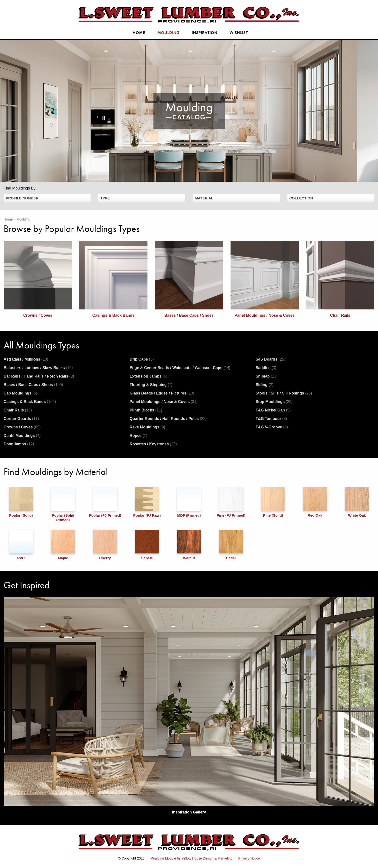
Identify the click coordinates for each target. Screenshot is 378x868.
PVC (21, 545)
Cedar (231, 545)
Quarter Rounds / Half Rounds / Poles (168, 419)
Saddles (266, 368)
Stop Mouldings (274, 402)
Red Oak (315, 502)
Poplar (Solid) (21, 502)
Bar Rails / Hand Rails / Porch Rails (39, 376)
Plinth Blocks (146, 410)
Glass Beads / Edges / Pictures (162, 393)
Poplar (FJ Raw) (147, 502)
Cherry (105, 545)
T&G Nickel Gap (273, 410)
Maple (63, 545)
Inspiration (205, 33)
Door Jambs (19, 444)
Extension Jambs (148, 376)
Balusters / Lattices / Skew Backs (38, 368)
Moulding (169, 33)
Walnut (189, 545)
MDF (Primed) (189, 502)
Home (139, 33)
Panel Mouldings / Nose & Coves (164, 402)
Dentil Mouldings (22, 436)
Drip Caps (142, 359)
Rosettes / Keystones (153, 444)
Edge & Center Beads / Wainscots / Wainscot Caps (180, 368)
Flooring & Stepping (151, 385)
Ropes (138, 436)
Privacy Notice (249, 858)
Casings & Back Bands (30, 402)
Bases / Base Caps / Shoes (33, 385)
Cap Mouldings (20, 393)
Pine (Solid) (273, 502)
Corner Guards (21, 419)
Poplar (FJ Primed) (105, 502)
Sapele (147, 545)
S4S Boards (271, 359)
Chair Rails (18, 410)
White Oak (357, 502)
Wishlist (239, 33)
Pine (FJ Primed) (231, 502)
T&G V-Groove (272, 427)
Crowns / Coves (22, 427)
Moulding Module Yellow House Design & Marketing (191, 858)
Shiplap (267, 376)
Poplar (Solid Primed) (63, 505)
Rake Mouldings (147, 427)
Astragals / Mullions (26, 359)
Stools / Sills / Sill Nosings (284, 393)
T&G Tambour (271, 419)
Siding (265, 385)
